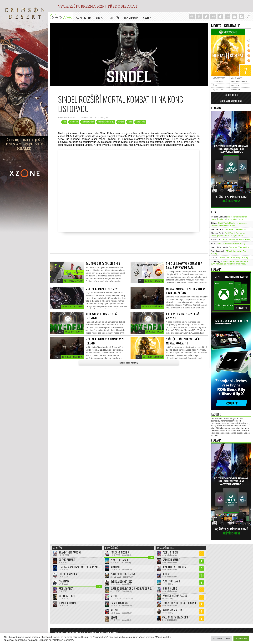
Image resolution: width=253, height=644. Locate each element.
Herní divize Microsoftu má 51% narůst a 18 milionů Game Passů (230, 263)
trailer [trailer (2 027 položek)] (219, 426)
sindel (121, 122)
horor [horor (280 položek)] (223, 421)
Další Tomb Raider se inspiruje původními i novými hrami (229, 218)
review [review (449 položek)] (243, 423)
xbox (130, 122)
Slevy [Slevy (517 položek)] (214, 426)
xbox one (141, 122)
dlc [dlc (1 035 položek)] (222, 418)
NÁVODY (147, 18)
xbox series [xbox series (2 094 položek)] (231, 430)
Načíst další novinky (129, 363)
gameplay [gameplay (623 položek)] (216, 421)
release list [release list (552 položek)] (235, 423)
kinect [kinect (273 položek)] (229, 421)
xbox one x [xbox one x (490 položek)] (220, 430)
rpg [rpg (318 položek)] (249, 423)
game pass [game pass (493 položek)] (238, 418)
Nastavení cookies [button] (221, 638)
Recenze (100, 18)
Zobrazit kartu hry (231, 101)
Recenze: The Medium (235, 229)
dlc (65, 122)
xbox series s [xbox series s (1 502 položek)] (243, 430)
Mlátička (235, 86)
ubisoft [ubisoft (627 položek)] (226, 426)
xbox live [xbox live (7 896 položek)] (240, 428)
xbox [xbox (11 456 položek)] (244, 426)
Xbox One (236, 89)
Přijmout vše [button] (241, 638)
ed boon (74, 122)
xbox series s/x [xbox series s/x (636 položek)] (218, 433)
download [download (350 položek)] (228, 418)
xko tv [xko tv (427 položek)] (218, 435)
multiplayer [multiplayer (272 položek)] (216, 423)
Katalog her (83, 18)
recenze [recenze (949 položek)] (225, 423)
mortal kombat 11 (106, 122)
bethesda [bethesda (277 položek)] (215, 418)
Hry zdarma (131, 18)
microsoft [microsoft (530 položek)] (237, 421)
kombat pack (88, 122)
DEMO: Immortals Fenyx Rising (236, 240)
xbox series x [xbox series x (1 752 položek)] (232, 433)
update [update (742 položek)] (233, 426)
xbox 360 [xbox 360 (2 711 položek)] (215, 428)
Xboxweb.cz (62, 17)
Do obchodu (231, 95)
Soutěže (114, 18)
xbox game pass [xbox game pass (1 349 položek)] (228, 428)
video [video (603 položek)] (239, 426)
